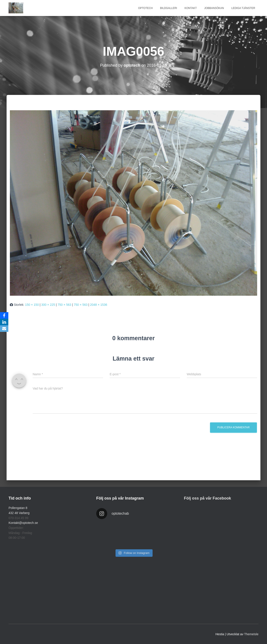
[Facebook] (4, 315)
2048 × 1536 (99, 305)
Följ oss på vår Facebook (207, 498)
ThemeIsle (251, 634)
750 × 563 (64, 305)
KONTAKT (191, 8)
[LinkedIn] (4, 322)
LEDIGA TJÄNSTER (243, 8)
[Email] (4, 329)
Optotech (145, 8)
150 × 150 (32, 305)
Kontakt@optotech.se (23, 523)
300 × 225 (48, 305)
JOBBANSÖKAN (214, 8)
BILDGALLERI (168, 8)
